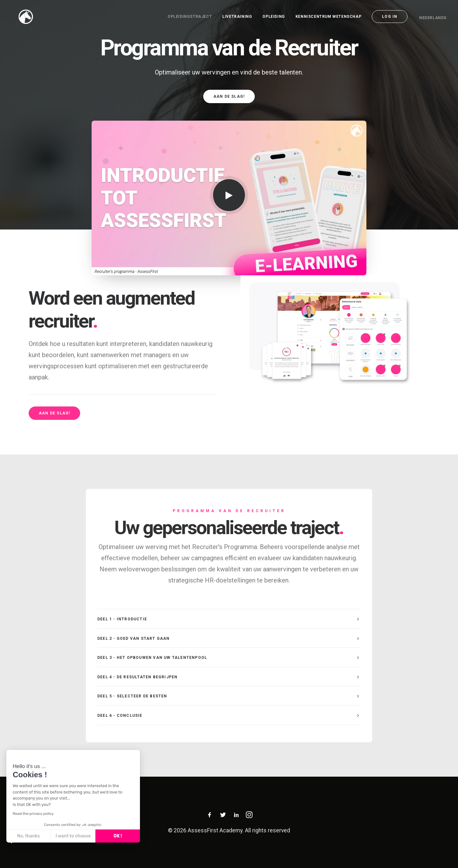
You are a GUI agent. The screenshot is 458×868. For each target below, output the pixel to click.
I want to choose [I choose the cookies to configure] (73, 836)
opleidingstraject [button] (190, 17)
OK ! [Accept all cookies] (118, 836)
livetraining (237, 17)
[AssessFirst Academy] (19, 17)
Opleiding (274, 17)
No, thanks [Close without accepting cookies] (28, 836)
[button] (229, 195)
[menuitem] (192, 17)
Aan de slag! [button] (229, 96)
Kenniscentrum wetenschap (328, 17)
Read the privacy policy (33, 814)
